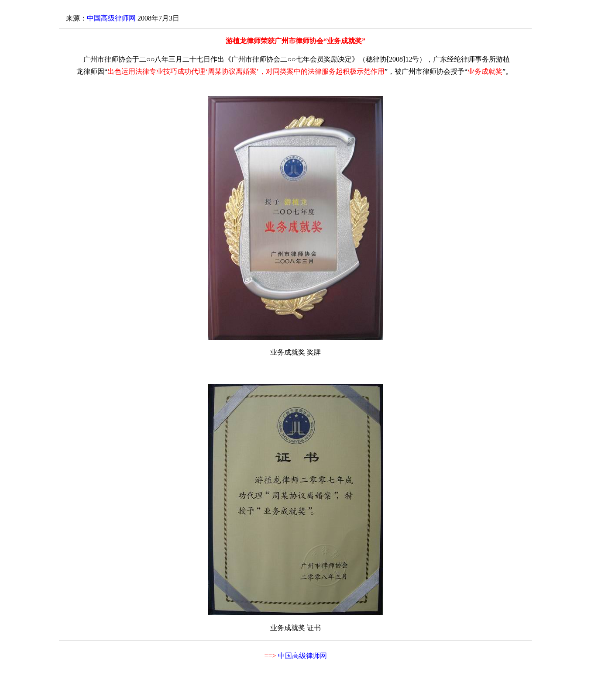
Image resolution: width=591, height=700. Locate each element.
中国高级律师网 (111, 18)
